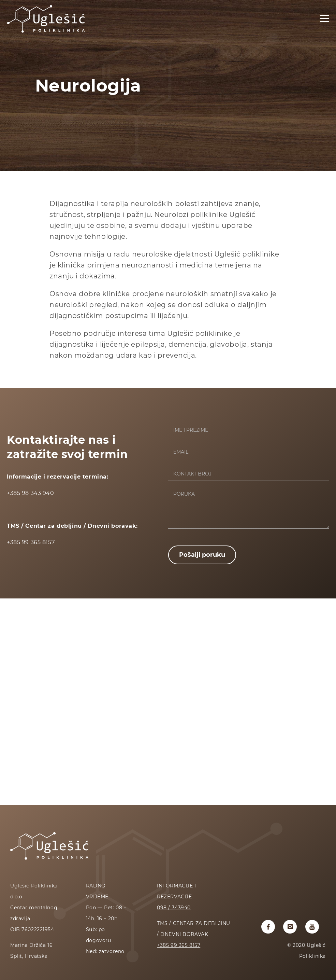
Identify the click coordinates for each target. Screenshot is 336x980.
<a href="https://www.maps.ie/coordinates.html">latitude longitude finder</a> (168, 701)
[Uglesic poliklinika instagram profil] (290, 927)
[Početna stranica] (46, 33)
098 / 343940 (174, 908)
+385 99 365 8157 (179, 945)
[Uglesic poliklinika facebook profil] (268, 927)
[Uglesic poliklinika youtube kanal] (312, 927)
